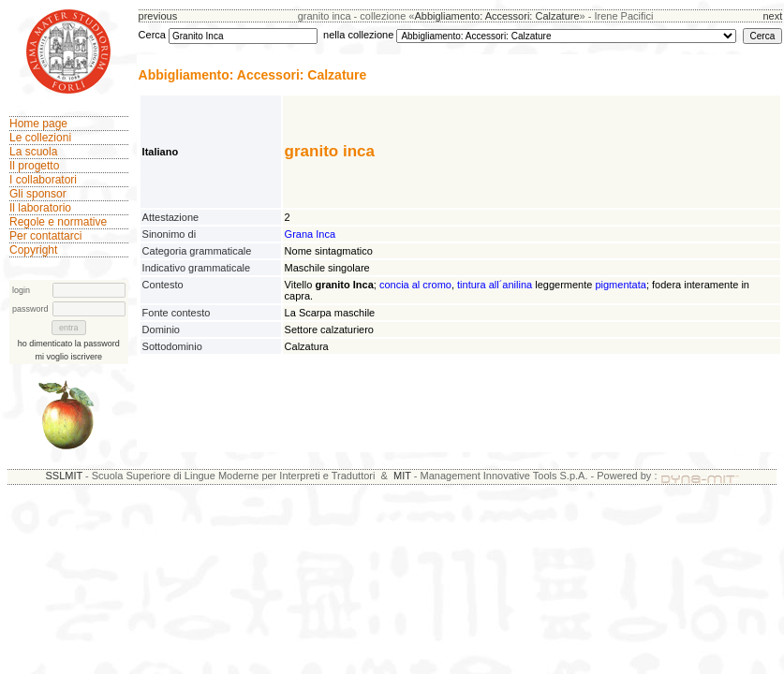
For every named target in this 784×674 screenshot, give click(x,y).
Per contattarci (45, 236)
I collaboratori (43, 180)
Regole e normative (58, 222)
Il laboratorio (40, 208)
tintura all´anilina (495, 285)
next (772, 16)
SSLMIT (64, 476)
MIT (402, 476)
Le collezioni (40, 138)
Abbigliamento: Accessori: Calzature (496, 16)
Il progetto (34, 166)
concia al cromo (415, 285)
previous (158, 16)
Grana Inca (310, 234)
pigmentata (620, 285)
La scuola (33, 152)
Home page (38, 124)
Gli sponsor (38, 194)
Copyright (33, 250)
